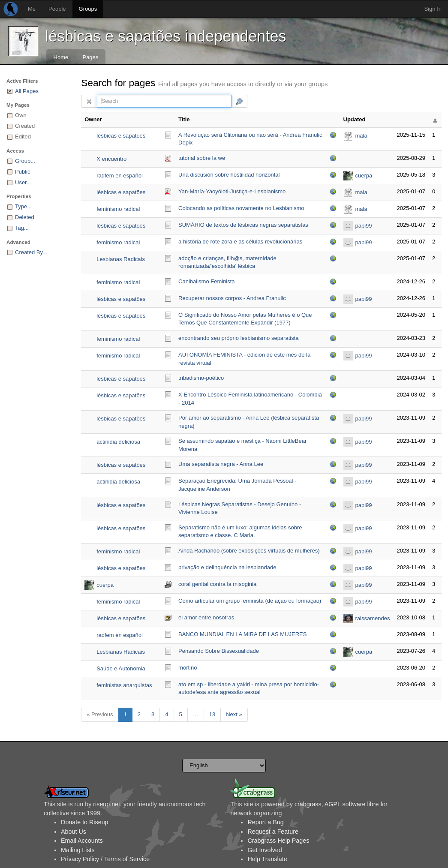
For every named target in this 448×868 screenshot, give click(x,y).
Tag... (22, 228)
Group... (25, 161)
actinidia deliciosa (118, 442)
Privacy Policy (80, 859)
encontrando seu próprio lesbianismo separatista (238, 338)
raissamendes (373, 618)
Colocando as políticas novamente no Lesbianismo (241, 208)
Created (25, 126)
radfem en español (120, 176)
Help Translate (267, 859)
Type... (23, 206)
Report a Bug (265, 822)
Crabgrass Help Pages (278, 841)
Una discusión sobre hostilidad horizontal (229, 175)
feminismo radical (118, 209)
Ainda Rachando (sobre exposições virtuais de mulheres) (249, 551)
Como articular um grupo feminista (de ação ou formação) (250, 601)
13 (212, 714)
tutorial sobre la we (202, 158)
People (57, 9)
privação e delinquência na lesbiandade (227, 567)
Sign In (433, 9)
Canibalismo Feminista (207, 281)
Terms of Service (127, 859)
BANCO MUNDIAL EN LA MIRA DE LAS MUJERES (242, 634)
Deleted (25, 217)
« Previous (100, 714)
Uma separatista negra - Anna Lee (221, 464)
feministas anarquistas (124, 685)
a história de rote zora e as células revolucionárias (240, 242)
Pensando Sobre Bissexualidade (219, 651)
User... (23, 182)
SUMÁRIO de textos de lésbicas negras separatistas (243, 225)
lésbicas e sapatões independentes (165, 36)
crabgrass (308, 804)
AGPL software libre (352, 804)
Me (32, 9)
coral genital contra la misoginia (217, 584)
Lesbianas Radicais (121, 259)
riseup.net (107, 804)
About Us (74, 832)
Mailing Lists (78, 850)
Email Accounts (82, 841)
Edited (23, 137)
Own (21, 115)
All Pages (27, 91)
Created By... (31, 252)
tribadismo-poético (201, 378)
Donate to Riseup (84, 822)
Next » (234, 714)
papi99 (364, 226)
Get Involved (265, 850)
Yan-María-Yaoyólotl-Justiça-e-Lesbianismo (232, 191)
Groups (88, 9)
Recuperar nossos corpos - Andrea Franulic (232, 298)
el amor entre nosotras (206, 617)
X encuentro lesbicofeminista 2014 (123, 160)
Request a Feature (273, 832)
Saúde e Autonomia (121, 668)
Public (23, 172)
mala (361, 136)
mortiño (188, 668)
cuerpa (364, 176)
